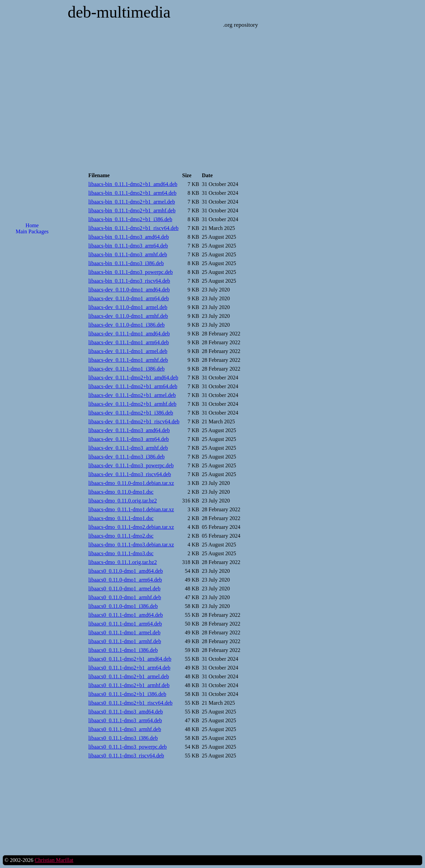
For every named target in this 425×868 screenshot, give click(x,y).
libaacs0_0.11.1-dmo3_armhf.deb (125, 729)
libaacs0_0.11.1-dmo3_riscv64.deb (126, 756)
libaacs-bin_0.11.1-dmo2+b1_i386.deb (130, 219)
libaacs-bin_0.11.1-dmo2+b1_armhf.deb (132, 210)
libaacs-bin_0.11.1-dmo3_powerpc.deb (131, 272)
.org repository (240, 25)
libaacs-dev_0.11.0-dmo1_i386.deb (127, 325)
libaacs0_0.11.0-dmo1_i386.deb (123, 606)
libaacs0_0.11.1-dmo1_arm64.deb (125, 624)
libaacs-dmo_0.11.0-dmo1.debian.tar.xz (131, 483)
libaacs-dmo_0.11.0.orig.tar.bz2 (122, 501)
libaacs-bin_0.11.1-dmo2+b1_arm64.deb (132, 193)
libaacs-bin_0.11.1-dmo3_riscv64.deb (129, 281)
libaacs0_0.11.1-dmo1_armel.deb (124, 632)
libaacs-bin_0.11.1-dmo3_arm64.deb (128, 246)
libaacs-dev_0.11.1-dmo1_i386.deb (127, 369)
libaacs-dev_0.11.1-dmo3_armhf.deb (128, 448)
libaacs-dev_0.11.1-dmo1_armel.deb (128, 351)
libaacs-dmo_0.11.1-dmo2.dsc (121, 536)
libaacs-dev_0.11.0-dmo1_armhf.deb (128, 316)
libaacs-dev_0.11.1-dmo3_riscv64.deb (130, 474)
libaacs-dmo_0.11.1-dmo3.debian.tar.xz (131, 545)
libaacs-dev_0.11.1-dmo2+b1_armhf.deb (132, 404)
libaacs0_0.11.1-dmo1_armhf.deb (125, 641)
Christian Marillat (54, 860)
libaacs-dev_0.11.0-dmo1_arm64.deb (129, 298)
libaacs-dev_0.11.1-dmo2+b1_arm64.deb (133, 386)
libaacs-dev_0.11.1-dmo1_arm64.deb (129, 342)
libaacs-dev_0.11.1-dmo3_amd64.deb (129, 430)
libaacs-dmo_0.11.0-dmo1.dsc (121, 492)
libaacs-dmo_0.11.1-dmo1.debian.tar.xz (131, 509)
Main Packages (32, 231)
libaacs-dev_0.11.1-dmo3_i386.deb (127, 457)
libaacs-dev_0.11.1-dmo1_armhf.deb (128, 360)
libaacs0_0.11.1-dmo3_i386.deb (123, 738)
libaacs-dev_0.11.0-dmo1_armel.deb (128, 307)
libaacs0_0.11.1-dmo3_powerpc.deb (128, 747)
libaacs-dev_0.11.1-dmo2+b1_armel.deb (132, 395)
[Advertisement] (32, 348)
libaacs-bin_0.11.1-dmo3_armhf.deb (128, 254)
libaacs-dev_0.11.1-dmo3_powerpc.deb (131, 465)
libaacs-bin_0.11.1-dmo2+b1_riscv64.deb (133, 228)
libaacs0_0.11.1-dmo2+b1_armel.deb (129, 676)
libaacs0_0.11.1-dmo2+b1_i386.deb (127, 694)
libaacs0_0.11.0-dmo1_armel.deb (124, 589)
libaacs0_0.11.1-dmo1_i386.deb (123, 650)
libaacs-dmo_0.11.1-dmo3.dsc (121, 553)
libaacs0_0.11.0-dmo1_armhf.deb (125, 597)
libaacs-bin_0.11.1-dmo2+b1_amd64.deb (133, 184)
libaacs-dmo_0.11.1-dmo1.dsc (121, 518)
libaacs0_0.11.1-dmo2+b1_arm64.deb (129, 668)
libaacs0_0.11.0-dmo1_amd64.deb (126, 571)
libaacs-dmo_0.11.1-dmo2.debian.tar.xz (131, 527)
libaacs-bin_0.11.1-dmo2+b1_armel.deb (132, 202)
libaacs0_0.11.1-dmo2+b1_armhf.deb (129, 685)
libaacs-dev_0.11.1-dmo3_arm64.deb (129, 439)
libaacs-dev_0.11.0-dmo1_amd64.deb (129, 290)
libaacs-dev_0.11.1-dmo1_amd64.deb (129, 334)
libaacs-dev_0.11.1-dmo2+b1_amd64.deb (133, 378)
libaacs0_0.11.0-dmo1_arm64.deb (125, 580)
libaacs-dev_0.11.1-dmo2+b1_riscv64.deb (134, 421)
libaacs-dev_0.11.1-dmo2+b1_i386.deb (131, 413)
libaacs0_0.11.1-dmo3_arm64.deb (125, 720)
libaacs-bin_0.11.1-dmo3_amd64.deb (129, 237)
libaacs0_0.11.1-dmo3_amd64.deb (126, 712)
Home (32, 225)
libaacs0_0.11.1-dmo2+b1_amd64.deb (130, 659)
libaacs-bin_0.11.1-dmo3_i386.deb (126, 263)
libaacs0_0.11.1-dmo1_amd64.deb (126, 615)
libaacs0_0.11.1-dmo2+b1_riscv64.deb (130, 703)
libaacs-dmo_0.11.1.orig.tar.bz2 (122, 562)
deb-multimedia (119, 12)
